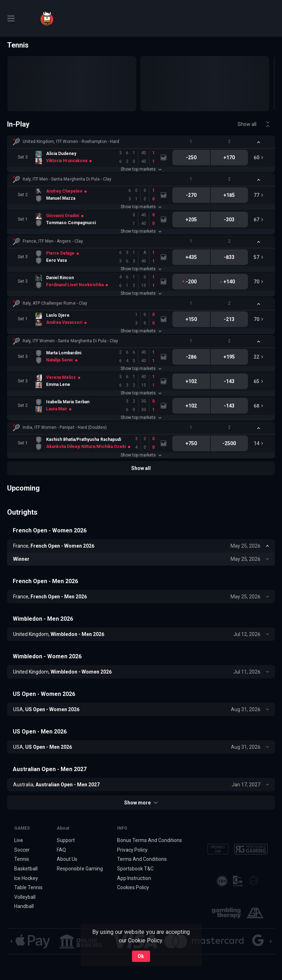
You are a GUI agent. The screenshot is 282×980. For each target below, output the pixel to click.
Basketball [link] (26, 869)
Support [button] (66, 840)
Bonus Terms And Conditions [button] (150, 840)
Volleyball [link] (25, 897)
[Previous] (11, 941)
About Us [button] (67, 859)
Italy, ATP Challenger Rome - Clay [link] (55, 303)
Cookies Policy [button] (133, 887)
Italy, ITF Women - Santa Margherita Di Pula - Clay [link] (70, 341)
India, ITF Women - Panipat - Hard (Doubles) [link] (65, 427)
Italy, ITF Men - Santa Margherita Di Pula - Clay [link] (67, 179)
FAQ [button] (61, 850)
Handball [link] (24, 907)
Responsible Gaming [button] (80, 869)
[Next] (271, 941)
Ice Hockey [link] (26, 878)
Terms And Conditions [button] (142, 859)
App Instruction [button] (134, 878)
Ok (141, 956)
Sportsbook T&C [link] (135, 869)
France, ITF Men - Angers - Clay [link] (53, 241)
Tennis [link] (22, 859)
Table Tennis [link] (28, 887)
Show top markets (141, 169)
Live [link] (19, 840)
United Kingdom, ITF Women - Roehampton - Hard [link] (71, 142)
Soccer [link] (22, 850)
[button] (141, 142)
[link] (47, 18)
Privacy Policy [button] (132, 850)
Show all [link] (247, 124)
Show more (141, 803)
